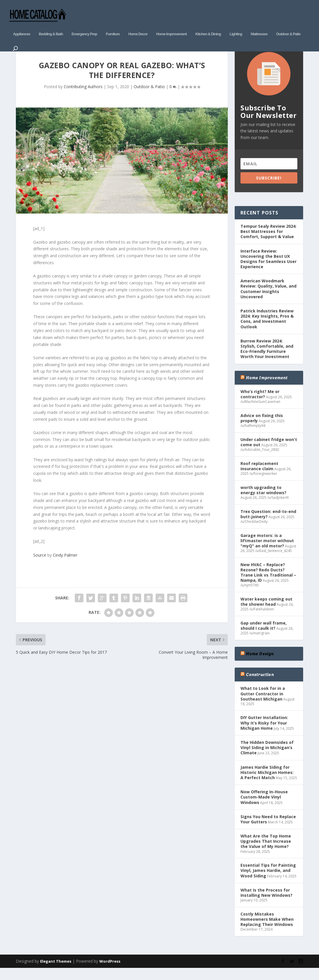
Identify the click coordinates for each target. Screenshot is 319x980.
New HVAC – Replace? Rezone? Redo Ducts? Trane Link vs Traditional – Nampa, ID (268, 583)
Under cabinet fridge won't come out (269, 453)
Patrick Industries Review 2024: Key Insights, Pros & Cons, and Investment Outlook (267, 329)
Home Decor (138, 25)
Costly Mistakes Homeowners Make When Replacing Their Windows (267, 930)
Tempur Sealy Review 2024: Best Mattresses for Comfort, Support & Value (268, 242)
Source (40, 566)
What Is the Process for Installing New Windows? (266, 903)
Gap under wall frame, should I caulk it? (264, 636)
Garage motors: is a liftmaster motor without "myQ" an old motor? (267, 551)
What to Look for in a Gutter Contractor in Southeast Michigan (263, 704)
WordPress (110, 972)
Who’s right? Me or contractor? (260, 405)
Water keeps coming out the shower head (266, 612)
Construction (260, 686)
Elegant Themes (56, 972)
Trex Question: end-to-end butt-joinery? (268, 525)
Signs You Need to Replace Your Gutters (268, 830)
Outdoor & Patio (288, 25)
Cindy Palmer (65, 566)
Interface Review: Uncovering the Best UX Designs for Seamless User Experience (268, 270)
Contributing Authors (83, 97)
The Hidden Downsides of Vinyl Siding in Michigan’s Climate (267, 758)
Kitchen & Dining (208, 25)
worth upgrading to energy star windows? (263, 501)
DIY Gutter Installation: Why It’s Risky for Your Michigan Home (264, 734)
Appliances (22, 25)
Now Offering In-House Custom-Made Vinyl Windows (264, 808)
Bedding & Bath (51, 25)
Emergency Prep (84, 25)
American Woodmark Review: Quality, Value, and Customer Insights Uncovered (268, 300)
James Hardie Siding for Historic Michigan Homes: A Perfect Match (267, 783)
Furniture (113, 25)
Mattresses (259, 25)
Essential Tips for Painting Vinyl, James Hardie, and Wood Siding (268, 881)
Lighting (236, 25)
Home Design (260, 664)
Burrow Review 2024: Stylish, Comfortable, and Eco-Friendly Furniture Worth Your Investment (267, 360)
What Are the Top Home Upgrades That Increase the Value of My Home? (266, 852)
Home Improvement (171, 25)
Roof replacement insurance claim (259, 477)
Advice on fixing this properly (262, 429)
